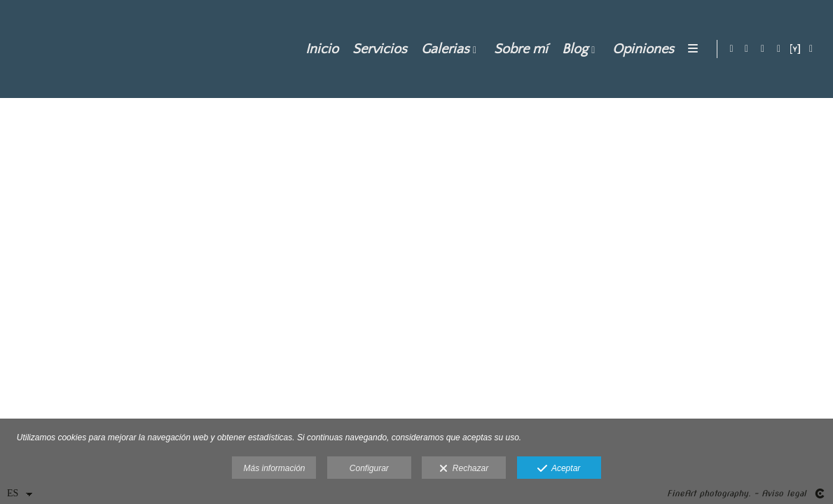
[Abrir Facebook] (763, 49)
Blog (573, 49)
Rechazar (464, 469)
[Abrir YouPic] (795, 49)
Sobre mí (519, 49)
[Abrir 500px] (811, 49)
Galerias (443, 49)
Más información (274, 468)
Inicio (320, 49)
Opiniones (641, 49)
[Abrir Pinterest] (779, 49)
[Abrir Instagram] (747, 49)
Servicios (378, 49)
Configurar (369, 468)
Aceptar (559, 469)
